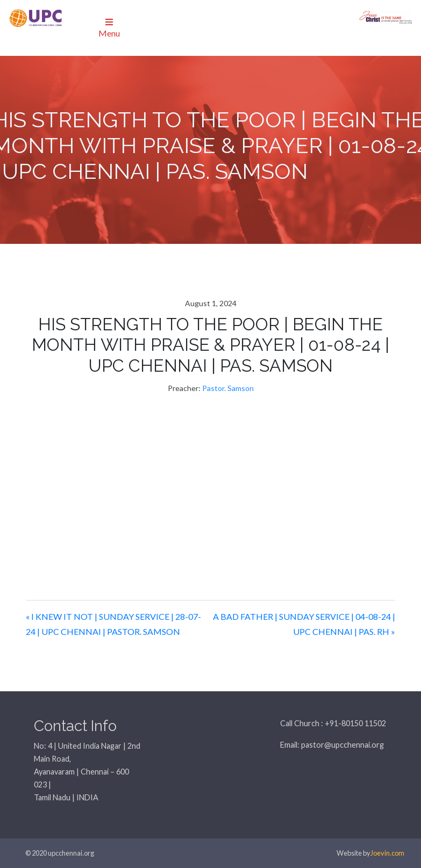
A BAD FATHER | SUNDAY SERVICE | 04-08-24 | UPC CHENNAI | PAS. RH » (304, 624)
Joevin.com (387, 853)
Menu (109, 28)
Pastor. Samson (228, 388)
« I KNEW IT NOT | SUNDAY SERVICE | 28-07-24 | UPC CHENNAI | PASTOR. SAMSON (113, 624)
